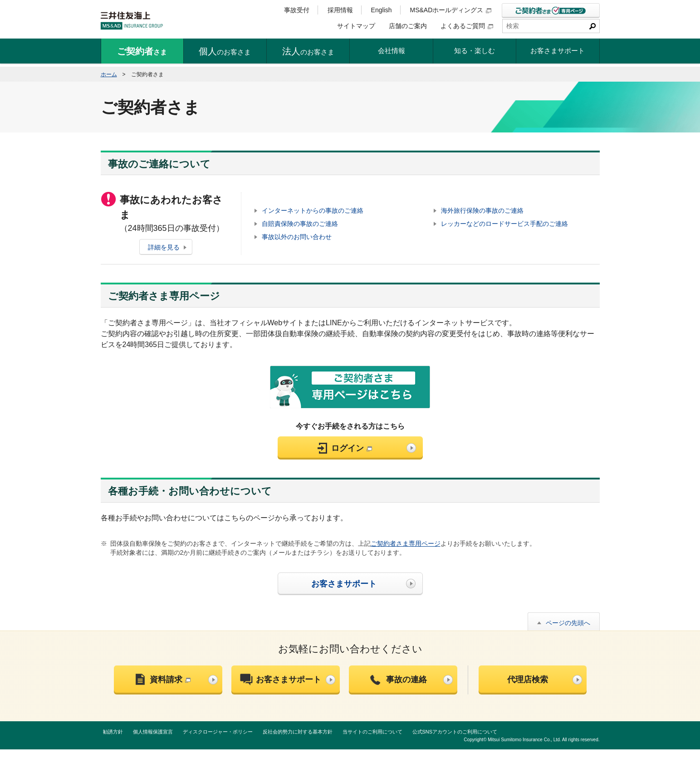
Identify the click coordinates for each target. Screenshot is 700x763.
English (382, 10)
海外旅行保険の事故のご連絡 (482, 210)
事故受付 (297, 10)
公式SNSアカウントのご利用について (455, 732)
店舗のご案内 (408, 26)
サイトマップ (356, 26)
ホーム (109, 74)
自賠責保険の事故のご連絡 (300, 224)
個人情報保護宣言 (153, 732)
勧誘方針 (113, 732)
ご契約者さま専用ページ (406, 543)
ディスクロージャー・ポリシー (218, 732)
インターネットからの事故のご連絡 (313, 210)
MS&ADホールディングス (451, 10)
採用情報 (340, 10)
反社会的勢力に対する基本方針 (298, 732)
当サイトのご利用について (372, 732)
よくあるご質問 (467, 26)
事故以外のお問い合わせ (297, 237)
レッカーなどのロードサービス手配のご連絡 (504, 224)
